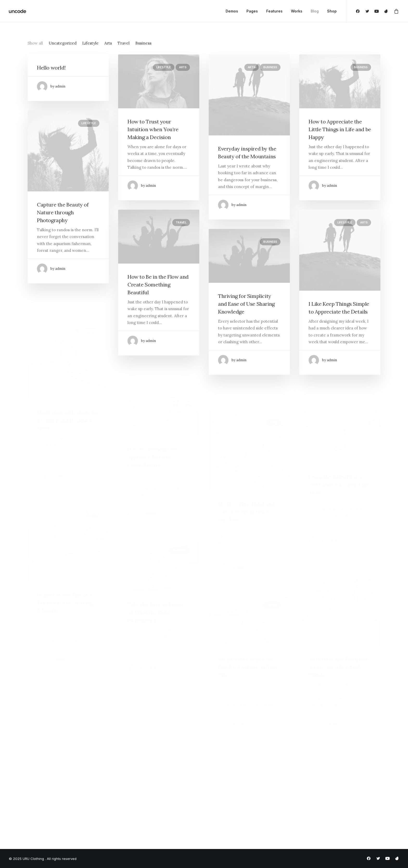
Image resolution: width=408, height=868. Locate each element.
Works (297, 11)
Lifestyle (90, 43)
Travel (124, 43)
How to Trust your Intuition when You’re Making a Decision (153, 129)
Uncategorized (63, 43)
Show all (35, 43)
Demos (232, 11)
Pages (252, 11)
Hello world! (51, 68)
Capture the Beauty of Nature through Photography (63, 212)
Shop (332, 11)
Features (274, 11)
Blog (315, 11)
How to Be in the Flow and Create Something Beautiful (158, 303)
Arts (108, 43)
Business (143, 43)
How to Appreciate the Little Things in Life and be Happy (340, 129)
